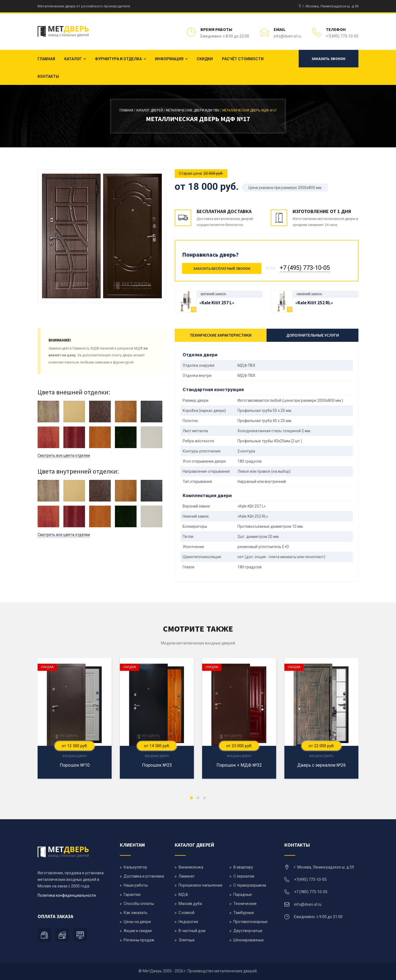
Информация (169, 59)
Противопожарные (251, 922)
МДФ (183, 895)
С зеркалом (244, 876)
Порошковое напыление (200, 885)
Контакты (48, 76)
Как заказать (136, 913)
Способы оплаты (139, 904)
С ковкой (186, 913)
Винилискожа (191, 867)
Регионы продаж (139, 940)
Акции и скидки (138, 931)
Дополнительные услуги (313, 335)
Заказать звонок (329, 59)
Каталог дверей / (151, 110)
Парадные (243, 895)
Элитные (187, 940)
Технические (245, 904)
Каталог (73, 59)
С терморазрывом (250, 885)
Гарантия (132, 895)
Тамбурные (244, 913)
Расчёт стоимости (243, 59)
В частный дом (192, 931)
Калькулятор (135, 867)
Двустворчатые (248, 931)
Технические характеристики (221, 335)
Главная (46, 59)
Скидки (205, 59)
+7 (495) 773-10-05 (305, 268)
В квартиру (243, 867)
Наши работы (136, 885)
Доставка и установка (144, 876)
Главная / (128, 110)
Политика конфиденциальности (67, 895)
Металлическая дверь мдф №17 (249, 110)
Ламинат (187, 876)
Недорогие (188, 922)
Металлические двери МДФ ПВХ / (194, 110)
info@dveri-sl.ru (287, 36)
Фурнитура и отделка (118, 59)
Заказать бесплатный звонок (222, 268)
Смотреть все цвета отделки (64, 455)
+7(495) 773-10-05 (342, 36)
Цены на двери (137, 922)
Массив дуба (190, 904)
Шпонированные (249, 940)
